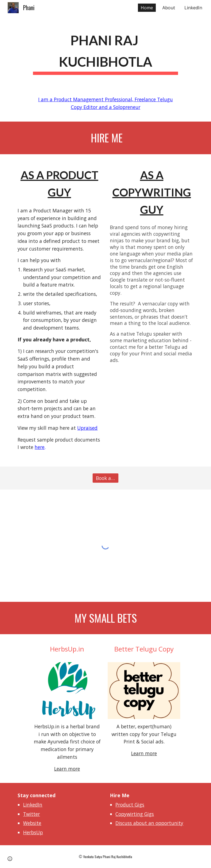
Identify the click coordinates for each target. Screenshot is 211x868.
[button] (10, 859)
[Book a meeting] (105, 478)
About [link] (169, 8)
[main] (105, 51)
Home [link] (147, 8)
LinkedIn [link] (193, 8)
